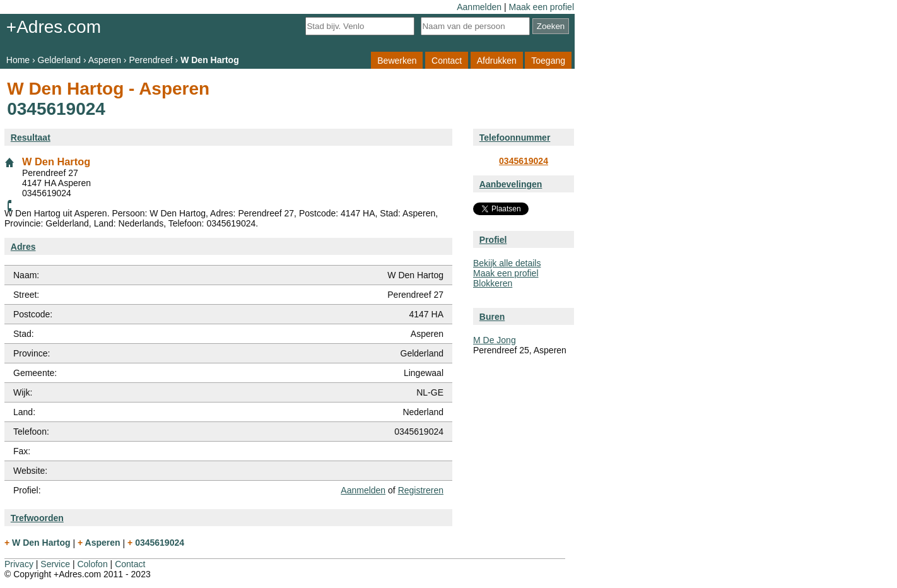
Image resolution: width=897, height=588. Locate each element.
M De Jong (495, 340)
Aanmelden (479, 7)
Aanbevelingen (511, 184)
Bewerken (397, 60)
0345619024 (524, 161)
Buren (492, 317)
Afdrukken (497, 60)
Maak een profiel (541, 7)
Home (18, 60)
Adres (23, 247)
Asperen (105, 60)
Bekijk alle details (507, 263)
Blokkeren (493, 283)
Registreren (421, 490)
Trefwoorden (37, 518)
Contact (447, 60)
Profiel (493, 240)
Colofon (92, 564)
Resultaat (31, 138)
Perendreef (150, 60)
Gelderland (60, 60)
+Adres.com (54, 27)
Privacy (19, 564)
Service (55, 564)
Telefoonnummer (515, 138)
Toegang (548, 60)
